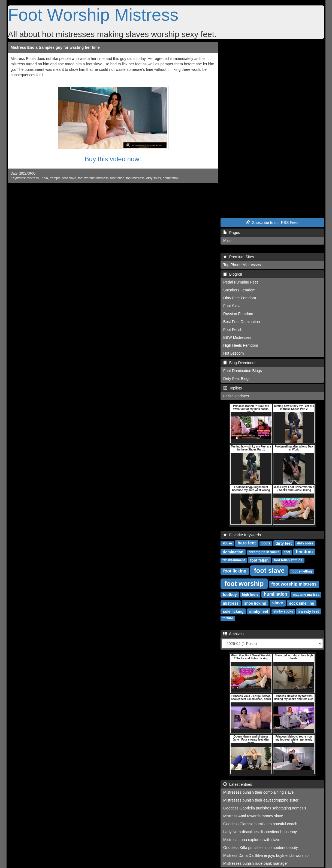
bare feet (247, 543)
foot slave (69, 178)
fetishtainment (234, 560)
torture (228, 618)
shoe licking (255, 603)
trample (55, 178)
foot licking (235, 571)
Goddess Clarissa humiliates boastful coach (260, 824)
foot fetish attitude (288, 560)
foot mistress (135, 178)
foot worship (244, 583)
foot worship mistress (93, 178)
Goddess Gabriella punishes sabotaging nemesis (265, 808)
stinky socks (283, 611)
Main (227, 240)
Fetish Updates (236, 396)
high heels (250, 595)
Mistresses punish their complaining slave (258, 792)
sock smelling (302, 603)
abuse (227, 543)
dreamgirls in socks (264, 552)
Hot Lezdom (233, 353)
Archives (233, 634)
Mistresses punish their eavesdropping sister (261, 800)
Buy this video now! (113, 159)
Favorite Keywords (242, 535)
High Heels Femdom (241, 345)
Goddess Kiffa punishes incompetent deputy (261, 848)
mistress (231, 603)
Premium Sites (239, 257)
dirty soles (154, 178)
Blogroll (233, 274)
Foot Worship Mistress (93, 15)
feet (287, 552)
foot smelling (302, 571)
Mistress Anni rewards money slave (253, 816)
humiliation (275, 594)
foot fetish (117, 178)
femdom (304, 552)
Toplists (233, 388)
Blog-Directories (240, 363)
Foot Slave (232, 306)
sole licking (233, 611)
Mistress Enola (37, 178)
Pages (232, 233)
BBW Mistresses (237, 337)
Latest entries (238, 784)
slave (277, 603)
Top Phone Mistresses (242, 265)
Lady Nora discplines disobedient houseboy (260, 832)
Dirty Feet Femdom (240, 298)
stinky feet (259, 611)
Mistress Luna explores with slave (252, 840)
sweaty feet (309, 611)
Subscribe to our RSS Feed (272, 223)
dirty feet (284, 543)
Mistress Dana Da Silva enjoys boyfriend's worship (266, 855)
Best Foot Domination (242, 322)
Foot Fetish (233, 330)
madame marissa (306, 595)
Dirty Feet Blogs (237, 379)
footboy (230, 594)
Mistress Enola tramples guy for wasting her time (55, 47)
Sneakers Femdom (239, 290)
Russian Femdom (238, 314)
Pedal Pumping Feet (241, 282)
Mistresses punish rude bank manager (256, 863)
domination (171, 178)
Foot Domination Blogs (243, 371)
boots (266, 543)
